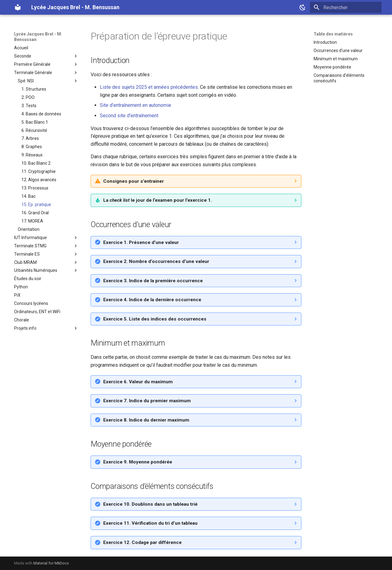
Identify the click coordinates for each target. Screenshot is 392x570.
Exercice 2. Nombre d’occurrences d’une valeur (156, 261)
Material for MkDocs (51, 563)
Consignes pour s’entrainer (134, 181)
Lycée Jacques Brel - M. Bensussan (38, 37)
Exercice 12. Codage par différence (142, 542)
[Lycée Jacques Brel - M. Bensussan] (18, 7)
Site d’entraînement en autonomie (136, 105)
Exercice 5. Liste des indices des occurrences (155, 319)
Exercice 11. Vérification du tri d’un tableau (150, 523)
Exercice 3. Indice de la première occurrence (153, 281)
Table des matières (333, 34)
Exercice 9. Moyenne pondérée (138, 462)
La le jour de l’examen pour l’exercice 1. (158, 200)
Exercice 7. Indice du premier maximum (147, 401)
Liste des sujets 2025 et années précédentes (149, 87)
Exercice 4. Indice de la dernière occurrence (152, 300)
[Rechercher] (346, 7)
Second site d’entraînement (129, 116)
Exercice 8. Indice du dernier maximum (146, 420)
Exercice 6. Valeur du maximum (138, 382)
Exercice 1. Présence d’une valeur (141, 242)
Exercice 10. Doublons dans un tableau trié (150, 504)
